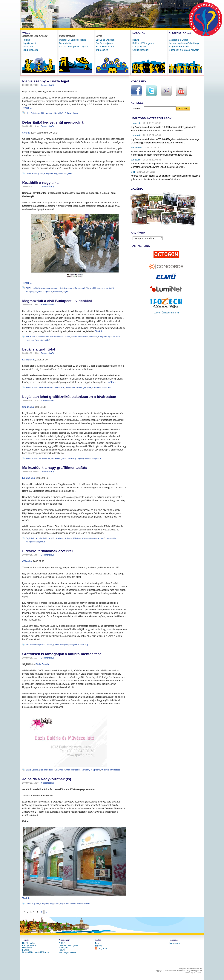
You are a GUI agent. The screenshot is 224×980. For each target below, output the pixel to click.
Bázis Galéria (42, 664)
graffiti (41, 113)
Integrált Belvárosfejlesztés (72, 40)
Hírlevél (99, 946)
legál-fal (111, 337)
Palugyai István (72, 113)
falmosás (93, 337)
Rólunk (136, 40)
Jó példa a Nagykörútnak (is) (47, 779)
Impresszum (102, 50)
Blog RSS (102, 948)
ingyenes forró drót (105, 288)
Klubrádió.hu (29, 478)
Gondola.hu (28, 407)
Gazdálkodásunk (141, 50)
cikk (28, 113)
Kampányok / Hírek (67, 952)
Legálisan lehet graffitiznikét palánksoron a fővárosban (69, 397)
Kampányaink (139, 47)
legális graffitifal (84, 458)
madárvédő (136, 148)
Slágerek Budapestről (180, 47)
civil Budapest (56, 337)
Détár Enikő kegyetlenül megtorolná (53, 122)
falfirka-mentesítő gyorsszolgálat (75, 288)
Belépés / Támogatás (143, 43)
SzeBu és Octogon (105, 40)
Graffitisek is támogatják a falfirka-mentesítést (62, 654)
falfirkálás (56, 458)
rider (82, 645)
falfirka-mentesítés (80, 337)
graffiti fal (87, 387)
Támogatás (64, 948)
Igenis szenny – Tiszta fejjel (46, 81)
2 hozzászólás (47, 401)
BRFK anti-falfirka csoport (37, 337)
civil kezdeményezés (35, 645)
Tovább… (27, 108)
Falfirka (26, 40)
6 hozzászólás (47, 305)
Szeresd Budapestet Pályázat (74, 47)
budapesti (136, 123)
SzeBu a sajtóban (105, 43)
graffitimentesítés (108, 538)
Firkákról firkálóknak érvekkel (47, 551)
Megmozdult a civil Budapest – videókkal (57, 301)
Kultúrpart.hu (29, 360)
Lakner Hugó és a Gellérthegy (184, 43)
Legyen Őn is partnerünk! (166, 313)
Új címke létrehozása (111, 770)
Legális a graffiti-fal (39, 349)
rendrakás (58, 292)
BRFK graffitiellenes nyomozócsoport (43, 288)
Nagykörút (59, 113)
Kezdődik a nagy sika (40, 183)
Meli (133, 172)
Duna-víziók (65, 43)
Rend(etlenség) (30, 50)
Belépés (62, 943)
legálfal (39, 292)
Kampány (49, 113)
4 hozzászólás (47, 783)
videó (48, 340)
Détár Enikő (31, 173)
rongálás (68, 173)
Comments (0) (47, 85)
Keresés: (137, 109)
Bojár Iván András (34, 538)
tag (86, 645)
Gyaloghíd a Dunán (179, 40)
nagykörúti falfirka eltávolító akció (75, 904)
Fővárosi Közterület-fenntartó (86, 538)
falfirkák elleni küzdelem (62, 538)
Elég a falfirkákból (47, 770)
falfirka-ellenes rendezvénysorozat (49, 387)
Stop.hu (26, 133)
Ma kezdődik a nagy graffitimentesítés (55, 468)
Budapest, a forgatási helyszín (184, 50)
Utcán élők (28, 47)
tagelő (66, 292)
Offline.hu (27, 561)
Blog (97, 943)
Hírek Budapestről (105, 47)
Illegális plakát (29, 43)
